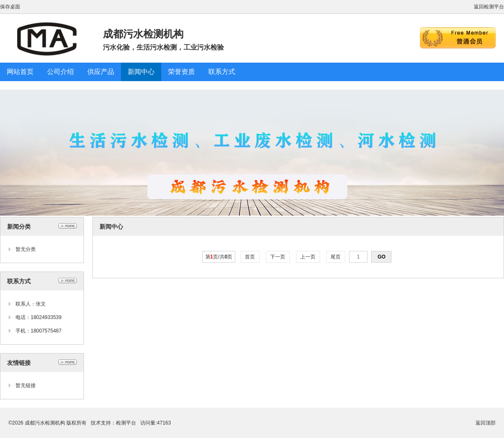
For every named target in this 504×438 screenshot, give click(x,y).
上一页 (308, 257)
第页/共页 (219, 257)
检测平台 (126, 423)
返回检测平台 (489, 7)
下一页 (278, 257)
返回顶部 (486, 423)
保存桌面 (10, 7)
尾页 (336, 257)
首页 (250, 257)
